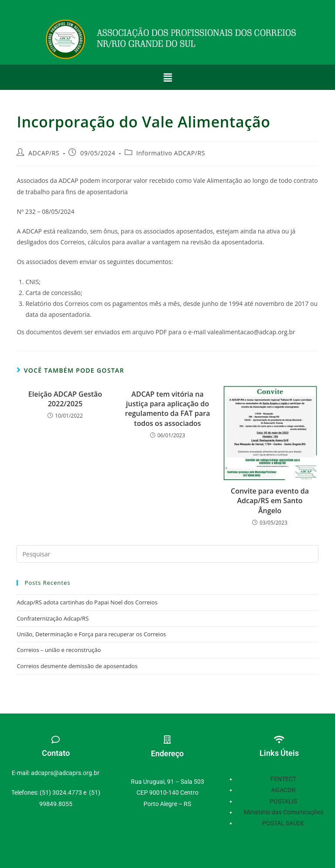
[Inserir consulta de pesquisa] (167, 554)
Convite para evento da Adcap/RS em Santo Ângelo (270, 501)
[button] (167, 77)
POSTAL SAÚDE (283, 823)
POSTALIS (283, 801)
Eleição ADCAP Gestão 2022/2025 (65, 399)
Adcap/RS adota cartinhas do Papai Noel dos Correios (87, 602)
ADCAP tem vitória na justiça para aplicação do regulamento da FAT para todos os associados (168, 409)
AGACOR (284, 790)
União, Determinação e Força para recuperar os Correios (91, 634)
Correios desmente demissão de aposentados (77, 666)
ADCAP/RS (44, 153)
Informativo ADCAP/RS (171, 153)
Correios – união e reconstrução (59, 650)
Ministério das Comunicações (284, 812)
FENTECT (283, 779)
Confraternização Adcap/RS (53, 618)
